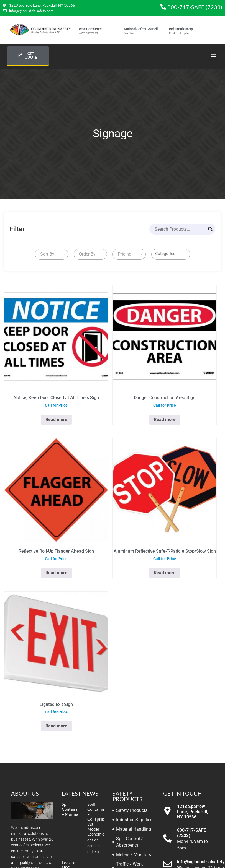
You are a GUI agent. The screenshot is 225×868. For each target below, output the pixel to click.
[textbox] (46, 254)
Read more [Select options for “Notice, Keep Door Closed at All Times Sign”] (56, 419)
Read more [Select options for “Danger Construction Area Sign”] (165, 419)
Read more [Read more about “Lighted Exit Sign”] (56, 726)
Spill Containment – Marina (74, 809)
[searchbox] (172, 254)
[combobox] (52, 254)
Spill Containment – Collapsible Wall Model (99, 817)
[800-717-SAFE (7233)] (167, 838)
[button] (214, 56)
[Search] (210, 229)
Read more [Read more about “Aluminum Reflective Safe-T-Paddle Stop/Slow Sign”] (165, 573)
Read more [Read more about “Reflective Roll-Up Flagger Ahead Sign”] (56, 573)
